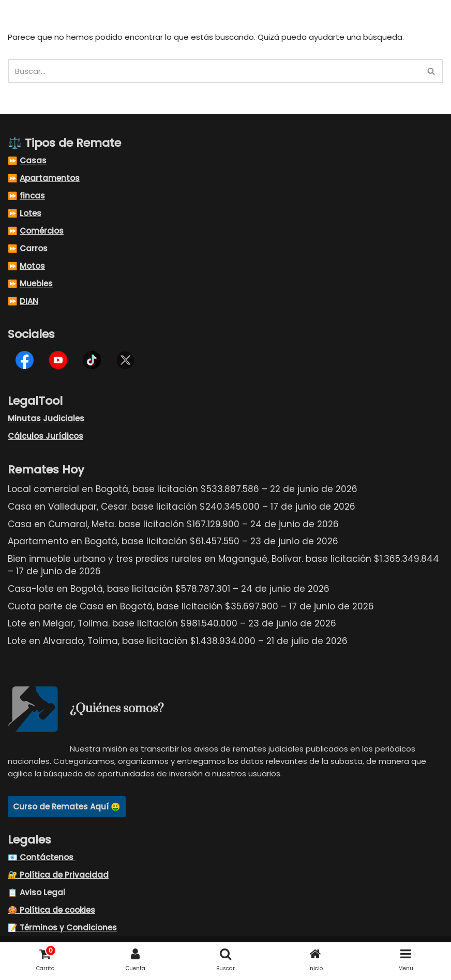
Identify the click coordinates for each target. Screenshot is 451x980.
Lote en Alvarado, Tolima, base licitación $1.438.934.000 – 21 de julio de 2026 (178, 641)
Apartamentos (50, 178)
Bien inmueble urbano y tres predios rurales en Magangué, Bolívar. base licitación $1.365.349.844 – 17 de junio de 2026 (223, 565)
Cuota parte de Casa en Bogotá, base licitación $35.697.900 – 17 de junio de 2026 (191, 606)
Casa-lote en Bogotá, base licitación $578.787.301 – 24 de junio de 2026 (169, 589)
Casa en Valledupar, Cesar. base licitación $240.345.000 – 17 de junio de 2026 (182, 507)
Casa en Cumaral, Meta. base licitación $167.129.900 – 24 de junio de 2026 (173, 524)
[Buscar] (214, 71)
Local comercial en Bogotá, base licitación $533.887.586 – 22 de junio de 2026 (183, 489)
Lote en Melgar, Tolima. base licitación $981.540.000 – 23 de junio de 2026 (172, 623)
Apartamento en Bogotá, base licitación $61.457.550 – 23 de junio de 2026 (173, 541)
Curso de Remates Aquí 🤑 (67, 807)
